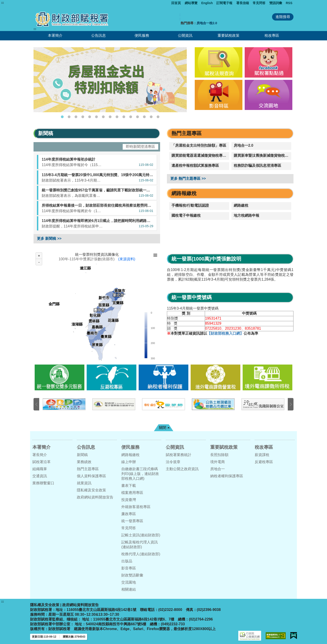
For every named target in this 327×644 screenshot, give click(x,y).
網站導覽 (191, 3)
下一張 (291, 404)
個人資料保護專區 (91, 476)
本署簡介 (55, 35)
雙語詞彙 (276, 3)
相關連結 (129, 589)
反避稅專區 (264, 462)
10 (124, 117)
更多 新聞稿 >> (49, 239)
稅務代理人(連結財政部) (141, 554)
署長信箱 (243, 3)
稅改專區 (272, 35)
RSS (289, 3)
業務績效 (84, 462)
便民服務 (142, 35)
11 (131, 117)
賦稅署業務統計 (179, 455)
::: (3, 3)
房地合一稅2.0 (207, 23)
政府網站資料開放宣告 (95, 497)
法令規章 (173, 462)
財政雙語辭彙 (132, 575)
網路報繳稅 (130, 455)
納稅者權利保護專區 (227, 476)
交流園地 (129, 582)
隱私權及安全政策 (91, 490)
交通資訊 (40, 476)
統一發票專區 (132, 521)
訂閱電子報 (224, 3)
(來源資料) (127, 259)
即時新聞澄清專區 (140, 147)
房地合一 (218, 469)
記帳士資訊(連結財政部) (141, 535)
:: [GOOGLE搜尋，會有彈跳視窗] (180, 17)
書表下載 (129, 486)
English (207, 3)
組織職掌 (40, 469)
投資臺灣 (129, 500)
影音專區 (129, 568)
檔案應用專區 (132, 493)
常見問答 (259, 3)
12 (138, 117)
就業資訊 (84, 483)
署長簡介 (40, 455)
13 (144, 117)
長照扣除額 (219, 455)
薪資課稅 (262, 455)
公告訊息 (99, 35)
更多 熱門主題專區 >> (188, 179)
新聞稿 (82, 455)
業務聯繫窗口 (43, 483)
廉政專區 (129, 514)
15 (158, 117)
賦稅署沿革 (42, 462)
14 (151, 117)
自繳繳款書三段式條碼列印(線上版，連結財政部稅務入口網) (140, 474)
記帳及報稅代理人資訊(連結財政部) (140, 545)
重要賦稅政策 (228, 35)
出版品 (127, 561)
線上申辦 (129, 462)
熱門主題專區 (88, 469)
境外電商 (218, 462)
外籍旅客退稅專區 (136, 507)
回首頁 (176, 3)
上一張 (36, 404)
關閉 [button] (163, 428)
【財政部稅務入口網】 (225, 333)
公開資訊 (185, 35)
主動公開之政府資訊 (182, 469)
